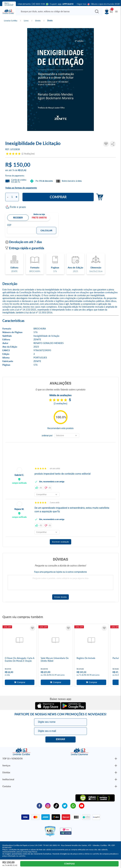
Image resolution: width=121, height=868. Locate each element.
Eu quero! (61, 739)
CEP (9, 225)
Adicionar (99, 197)
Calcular (46, 231)
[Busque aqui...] (55, 11)
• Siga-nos (82, 4)
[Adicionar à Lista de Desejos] (106, 144)
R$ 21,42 (22, 170)
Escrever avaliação (61, 542)
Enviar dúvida (61, 597)
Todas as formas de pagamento (21, 188)
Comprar (58, 197)
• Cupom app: (61, 4)
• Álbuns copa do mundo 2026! (105, 4)
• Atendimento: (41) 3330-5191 (32, 4)
